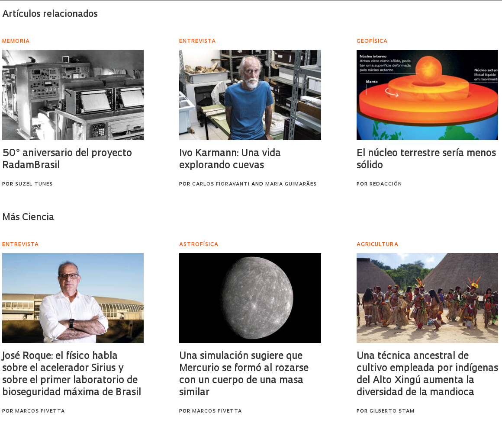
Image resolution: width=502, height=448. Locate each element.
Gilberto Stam (392, 411)
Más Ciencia (28, 218)
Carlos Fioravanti (221, 184)
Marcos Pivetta (40, 411)
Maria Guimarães (291, 184)
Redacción (386, 184)
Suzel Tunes (34, 184)
